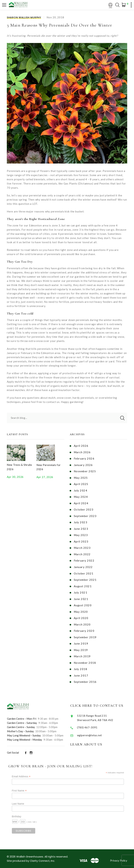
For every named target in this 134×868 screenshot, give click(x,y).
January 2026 (83, 464)
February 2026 (84, 458)
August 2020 (83, 603)
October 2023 (84, 508)
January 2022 (83, 565)
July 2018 (81, 666)
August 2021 (83, 584)
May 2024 (81, 496)
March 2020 (82, 622)
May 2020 (81, 609)
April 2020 (81, 615)
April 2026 (81, 446)
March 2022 (82, 552)
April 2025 (81, 483)
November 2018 (85, 659)
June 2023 (81, 527)
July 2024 (81, 490)
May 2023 (81, 534)
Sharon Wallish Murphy (24, 17)
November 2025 (85, 471)
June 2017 (81, 672)
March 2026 (82, 452)
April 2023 (81, 540)
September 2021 (85, 578)
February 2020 (84, 628)
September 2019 (85, 634)
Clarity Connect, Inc (43, 857)
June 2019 (81, 641)
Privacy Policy (118, 857)
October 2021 (84, 571)
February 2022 (84, 559)
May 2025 (81, 477)
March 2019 (82, 653)
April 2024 (81, 502)
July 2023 (81, 521)
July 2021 (81, 590)
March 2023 (82, 546)
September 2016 (85, 678)
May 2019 (81, 647)
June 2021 (81, 596)
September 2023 (85, 515)
